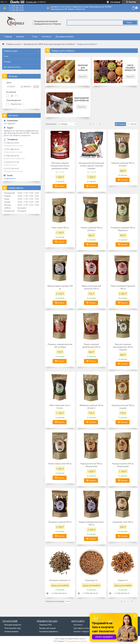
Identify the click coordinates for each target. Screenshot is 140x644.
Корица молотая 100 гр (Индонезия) (91, 465)
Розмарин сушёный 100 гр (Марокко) (123, 229)
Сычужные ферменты (49, 631)
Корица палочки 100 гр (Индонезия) (123, 465)
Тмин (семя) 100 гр (60, 228)
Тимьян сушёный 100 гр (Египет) (91, 229)
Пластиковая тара (13, 628)
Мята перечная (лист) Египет (60, 407)
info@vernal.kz (10, 178)
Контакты (47, 37)
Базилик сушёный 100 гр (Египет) (123, 164)
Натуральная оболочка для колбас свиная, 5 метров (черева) (91, 166)
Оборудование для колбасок (82, 99)
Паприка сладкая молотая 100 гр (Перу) (60, 346)
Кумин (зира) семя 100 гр (60, 464)
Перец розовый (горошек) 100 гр (123, 287)
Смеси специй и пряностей (130, 68)
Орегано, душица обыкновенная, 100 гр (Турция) (123, 347)
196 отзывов (115, 2)
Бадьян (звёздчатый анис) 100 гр (91, 523)
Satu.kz (83, 639)
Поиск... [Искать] (130, 23)
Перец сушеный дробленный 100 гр (91, 346)
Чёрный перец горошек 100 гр (60, 287)
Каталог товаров (81, 631)
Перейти (83, 76)
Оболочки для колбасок (83, 68)
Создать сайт (31, 2)
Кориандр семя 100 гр (123, 522)
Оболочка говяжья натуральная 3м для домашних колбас (60, 166)
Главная (8, 37)
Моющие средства (13, 625)
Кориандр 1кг (91, 580)
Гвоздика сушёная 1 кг (60, 580)
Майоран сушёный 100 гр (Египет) (91, 407)
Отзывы (7, 62)
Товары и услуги (14, 44)
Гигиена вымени (11, 631)
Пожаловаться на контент (76, 641)
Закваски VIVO (45, 625)
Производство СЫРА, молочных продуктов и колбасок (49, 44)
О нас (35, 37)
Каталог (20, 37)
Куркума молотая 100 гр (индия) (123, 407)
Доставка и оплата (65, 37)
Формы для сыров (47, 628)
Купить (61, 186)
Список (133, 124)
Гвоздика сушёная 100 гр (60, 522)
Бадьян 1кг (123, 580)
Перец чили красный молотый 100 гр (91, 287)
